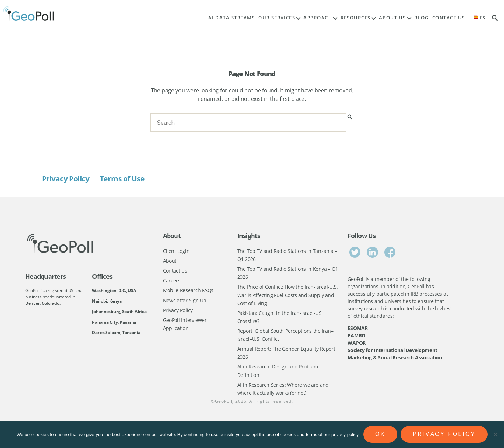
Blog (422, 18)
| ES (477, 18)
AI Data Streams (232, 18)
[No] (495, 434)
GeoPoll (224, 410)
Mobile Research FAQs (188, 292)
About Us (393, 18)
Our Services (277, 18)
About (170, 261)
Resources (356, 18)
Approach (318, 18)
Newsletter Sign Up (185, 303)
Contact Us (449, 18)
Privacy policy (444, 434)
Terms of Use (132, 178)
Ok (380, 434)
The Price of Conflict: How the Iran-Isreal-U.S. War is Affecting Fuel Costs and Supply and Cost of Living (288, 297)
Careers (172, 282)
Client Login (176, 251)
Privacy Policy (69, 178)
